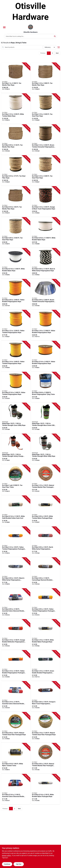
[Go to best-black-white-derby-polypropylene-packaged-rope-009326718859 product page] (16, 573)
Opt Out (19, 864)
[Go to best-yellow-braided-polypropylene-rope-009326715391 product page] (45, 356)
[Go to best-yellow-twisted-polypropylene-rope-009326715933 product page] (16, 387)
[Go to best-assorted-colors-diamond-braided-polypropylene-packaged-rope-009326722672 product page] (16, 696)
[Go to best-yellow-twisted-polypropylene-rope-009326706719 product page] (16, 356)
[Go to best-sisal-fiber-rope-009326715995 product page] (16, 232)
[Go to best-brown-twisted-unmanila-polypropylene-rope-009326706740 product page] (45, 140)
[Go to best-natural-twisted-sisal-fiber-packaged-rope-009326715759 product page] (45, 727)
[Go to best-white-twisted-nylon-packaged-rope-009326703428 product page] (45, 511)
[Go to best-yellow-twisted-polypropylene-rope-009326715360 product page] (16, 325)
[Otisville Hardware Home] (30, 27)
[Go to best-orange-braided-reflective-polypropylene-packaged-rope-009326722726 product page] (16, 634)
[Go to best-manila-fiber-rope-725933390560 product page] (16, 140)
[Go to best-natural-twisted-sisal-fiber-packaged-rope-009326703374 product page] (16, 727)
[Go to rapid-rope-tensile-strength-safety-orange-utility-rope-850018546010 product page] (16, 449)
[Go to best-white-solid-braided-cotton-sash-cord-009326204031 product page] (16, 511)
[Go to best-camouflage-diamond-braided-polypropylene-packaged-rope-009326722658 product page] (45, 573)
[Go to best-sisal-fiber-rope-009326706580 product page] (45, 109)
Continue (7, 864)
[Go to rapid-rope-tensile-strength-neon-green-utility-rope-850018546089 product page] (45, 418)
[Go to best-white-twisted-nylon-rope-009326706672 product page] (16, 109)
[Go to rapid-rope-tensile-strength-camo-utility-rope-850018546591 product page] (16, 418)
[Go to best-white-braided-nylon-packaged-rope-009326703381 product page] (45, 789)
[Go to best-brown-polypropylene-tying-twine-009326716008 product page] (45, 387)
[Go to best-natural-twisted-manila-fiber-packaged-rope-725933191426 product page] (45, 758)
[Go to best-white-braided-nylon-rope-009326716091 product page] (45, 232)
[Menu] (4, 27)
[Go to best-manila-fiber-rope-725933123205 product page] (16, 78)
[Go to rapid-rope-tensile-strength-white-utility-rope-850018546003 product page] (45, 449)
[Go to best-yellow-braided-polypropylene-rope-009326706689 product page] (16, 294)
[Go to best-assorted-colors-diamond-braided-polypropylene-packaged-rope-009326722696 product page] (16, 604)
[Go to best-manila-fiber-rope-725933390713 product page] (16, 202)
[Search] (55, 36)
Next (57, 53)
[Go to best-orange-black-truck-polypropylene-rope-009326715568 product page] (45, 202)
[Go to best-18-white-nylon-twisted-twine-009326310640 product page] (16, 758)
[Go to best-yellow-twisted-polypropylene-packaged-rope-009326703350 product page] (45, 604)
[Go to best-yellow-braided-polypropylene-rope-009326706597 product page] (45, 325)
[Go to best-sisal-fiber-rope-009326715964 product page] (16, 171)
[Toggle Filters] (59, 47)
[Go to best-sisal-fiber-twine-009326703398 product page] (16, 480)
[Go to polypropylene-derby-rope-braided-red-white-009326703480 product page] (45, 542)
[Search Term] (30, 36)
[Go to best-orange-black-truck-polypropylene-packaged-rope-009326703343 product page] (45, 696)
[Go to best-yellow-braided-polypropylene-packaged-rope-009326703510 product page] (16, 665)
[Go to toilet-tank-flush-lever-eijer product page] (45, 263)
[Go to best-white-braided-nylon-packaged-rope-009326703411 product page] (45, 634)
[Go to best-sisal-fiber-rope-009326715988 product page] (45, 171)
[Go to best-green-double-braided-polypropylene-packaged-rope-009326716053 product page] (45, 665)
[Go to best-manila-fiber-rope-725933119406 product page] (45, 78)
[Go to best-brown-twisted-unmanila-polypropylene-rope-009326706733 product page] (45, 294)
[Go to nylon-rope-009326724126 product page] (16, 263)
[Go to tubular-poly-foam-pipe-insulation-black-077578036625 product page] (16, 542)
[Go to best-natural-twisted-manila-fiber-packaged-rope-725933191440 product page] (45, 480)
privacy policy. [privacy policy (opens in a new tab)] (7, 855)
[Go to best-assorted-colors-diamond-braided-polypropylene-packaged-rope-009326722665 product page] (16, 789)
